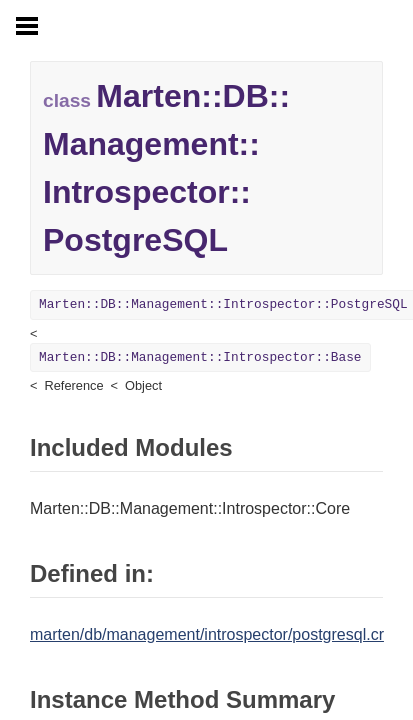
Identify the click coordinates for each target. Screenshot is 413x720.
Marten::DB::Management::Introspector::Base (200, 357)
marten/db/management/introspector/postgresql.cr (207, 634)
